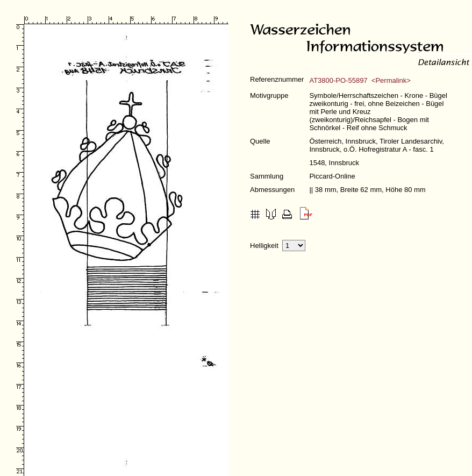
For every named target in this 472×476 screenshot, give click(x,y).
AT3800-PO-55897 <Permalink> (360, 80)
